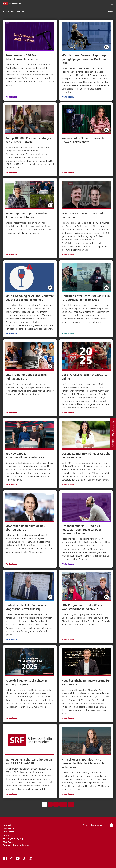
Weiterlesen (11, 97)
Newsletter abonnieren (98, 825)
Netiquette (8, 835)
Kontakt (7, 825)
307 (63, 804)
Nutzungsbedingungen (14, 838)
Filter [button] (109, 12)
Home (5, 12)
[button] (112, 4)
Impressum (8, 828)
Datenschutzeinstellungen (16, 845)
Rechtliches (8, 832)
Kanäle (12, 12)
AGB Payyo (8, 842)
